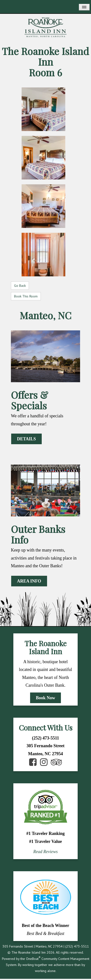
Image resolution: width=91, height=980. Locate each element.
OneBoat (33, 959)
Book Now (46, 698)
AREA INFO (29, 581)
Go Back (20, 286)
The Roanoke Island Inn (45, 56)
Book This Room (26, 296)
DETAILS (26, 439)
